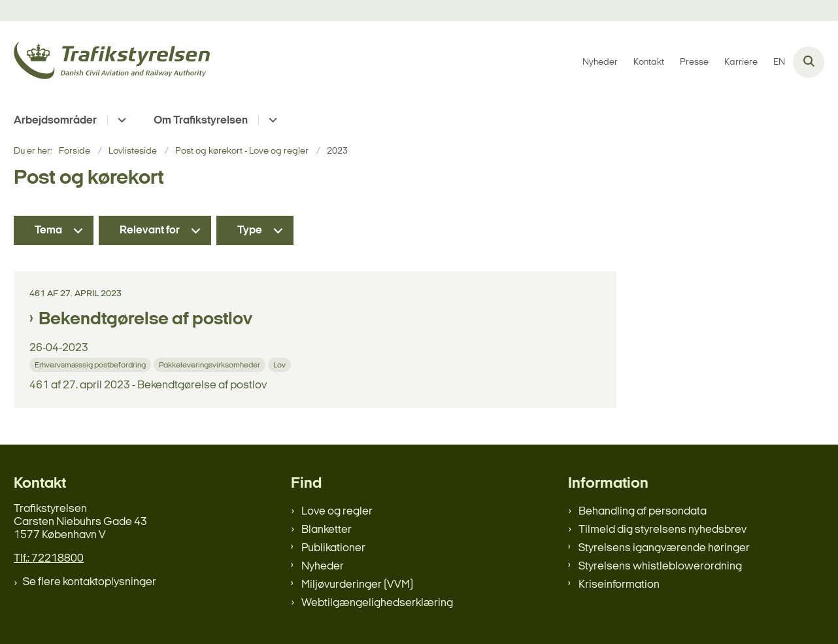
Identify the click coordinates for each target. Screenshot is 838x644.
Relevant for (150, 230)
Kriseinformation (619, 585)
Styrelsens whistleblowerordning (660, 567)
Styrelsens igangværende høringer (664, 548)
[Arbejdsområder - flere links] (120, 120)
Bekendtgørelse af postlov (145, 320)
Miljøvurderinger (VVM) (357, 585)
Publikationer (333, 548)
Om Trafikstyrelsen (201, 121)
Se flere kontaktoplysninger (90, 582)
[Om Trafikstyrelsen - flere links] (271, 120)
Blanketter (327, 530)
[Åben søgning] (809, 62)
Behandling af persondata (643, 512)
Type (250, 230)
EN (779, 63)
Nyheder (323, 567)
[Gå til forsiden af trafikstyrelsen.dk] (112, 62)
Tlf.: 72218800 (49, 559)
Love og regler (337, 512)
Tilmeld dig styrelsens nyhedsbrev (662, 530)
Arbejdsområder (55, 121)
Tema (48, 230)
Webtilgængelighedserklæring (377, 603)
